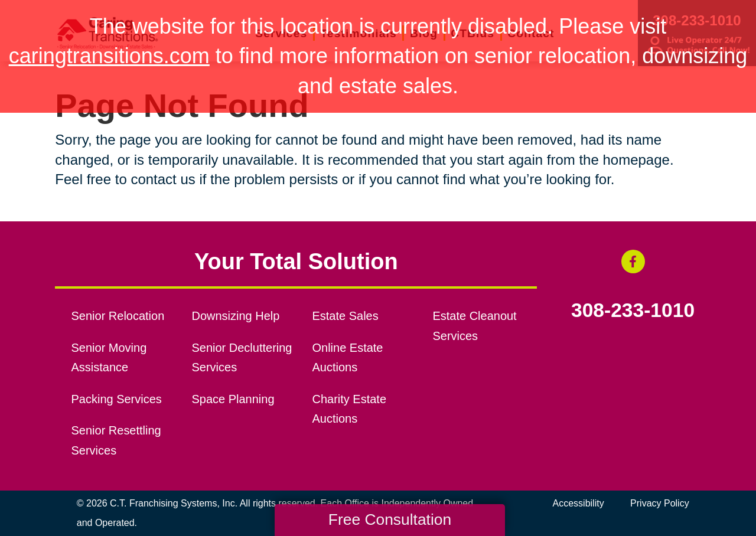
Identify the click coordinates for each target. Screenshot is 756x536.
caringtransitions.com (109, 56)
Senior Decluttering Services (242, 358)
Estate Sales (345, 316)
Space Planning (233, 399)
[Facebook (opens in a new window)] (633, 262)
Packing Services (117, 399)
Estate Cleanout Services (474, 326)
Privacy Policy (660, 503)
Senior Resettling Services (116, 440)
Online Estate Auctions (347, 358)
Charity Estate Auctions (349, 409)
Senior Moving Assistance (109, 358)
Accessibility (579, 503)
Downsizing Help (236, 316)
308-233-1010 (633, 311)
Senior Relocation (118, 316)
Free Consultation (390, 519)
